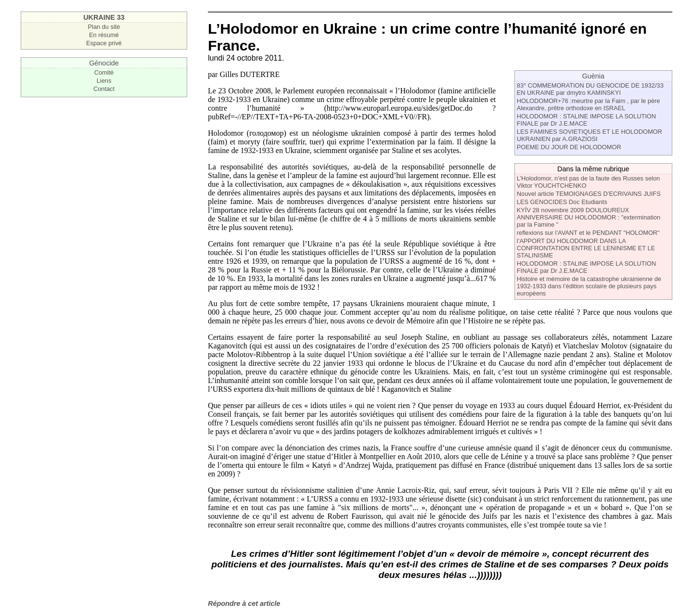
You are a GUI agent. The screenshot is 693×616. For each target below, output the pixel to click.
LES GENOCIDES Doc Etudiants (562, 202)
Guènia (593, 76)
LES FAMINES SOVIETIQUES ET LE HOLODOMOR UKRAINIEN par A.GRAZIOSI (590, 135)
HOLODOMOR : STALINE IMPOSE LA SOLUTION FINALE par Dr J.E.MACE (586, 120)
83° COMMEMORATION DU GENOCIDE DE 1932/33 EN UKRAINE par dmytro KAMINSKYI (590, 89)
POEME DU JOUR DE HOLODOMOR (569, 147)
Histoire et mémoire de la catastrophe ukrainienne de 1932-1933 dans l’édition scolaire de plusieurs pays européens (589, 286)
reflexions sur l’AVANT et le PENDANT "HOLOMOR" (588, 233)
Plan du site (104, 27)
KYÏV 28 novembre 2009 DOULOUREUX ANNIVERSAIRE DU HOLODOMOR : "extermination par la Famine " (589, 217)
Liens (104, 81)
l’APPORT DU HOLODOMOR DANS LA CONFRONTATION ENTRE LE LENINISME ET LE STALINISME (586, 248)
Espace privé (104, 43)
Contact (104, 89)
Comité (104, 72)
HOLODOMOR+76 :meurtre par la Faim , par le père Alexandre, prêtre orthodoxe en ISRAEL (589, 104)
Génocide (104, 63)
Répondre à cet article (244, 603)
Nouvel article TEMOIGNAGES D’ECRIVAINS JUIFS (589, 194)
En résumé (104, 35)
